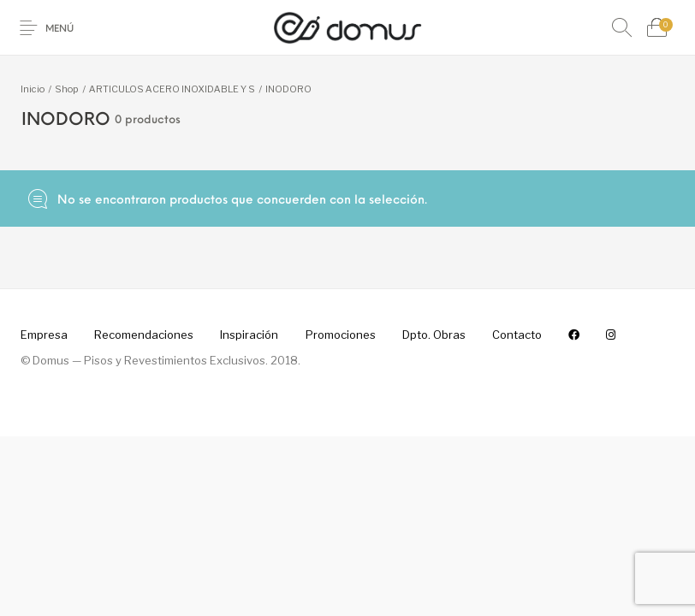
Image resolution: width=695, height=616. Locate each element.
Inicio (33, 89)
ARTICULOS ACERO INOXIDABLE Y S (172, 89)
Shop (67, 89)
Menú (59, 30)
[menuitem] (44, 335)
